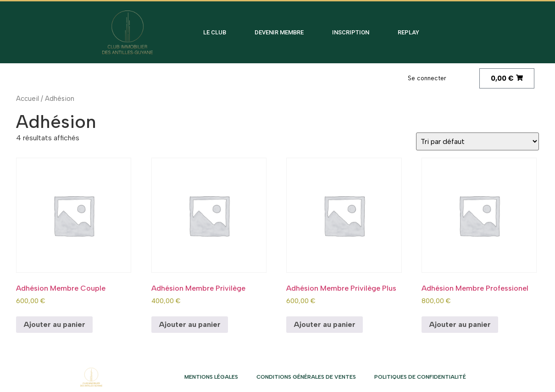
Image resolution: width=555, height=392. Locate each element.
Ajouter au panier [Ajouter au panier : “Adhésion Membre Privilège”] (190, 324)
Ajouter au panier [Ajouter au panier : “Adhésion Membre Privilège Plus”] (325, 324)
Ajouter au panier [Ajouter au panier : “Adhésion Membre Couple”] (54, 324)
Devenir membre (279, 32)
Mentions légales (211, 377)
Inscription (351, 32)
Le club (215, 32)
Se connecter (427, 78)
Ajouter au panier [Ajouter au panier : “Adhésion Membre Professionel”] (460, 324)
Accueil (28, 99)
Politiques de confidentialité (420, 377)
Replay (408, 32)
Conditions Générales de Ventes (306, 377)
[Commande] (477, 141)
